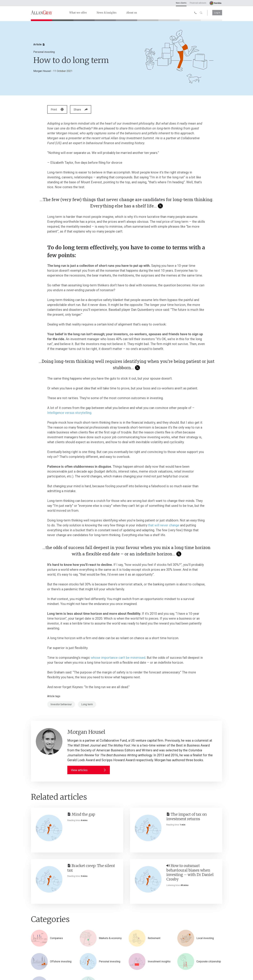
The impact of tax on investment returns (187, 817)
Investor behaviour (61, 704)
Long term (87, 704)
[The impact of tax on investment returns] (148, 828)
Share (83, 109)
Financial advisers (198, 3)
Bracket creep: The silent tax (91, 868)
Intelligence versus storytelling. (70, 413)
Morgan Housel (42, 71)
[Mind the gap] (49, 828)
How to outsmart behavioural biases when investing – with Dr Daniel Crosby (190, 872)
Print (58, 109)
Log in (217, 13)
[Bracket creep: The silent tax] (49, 879)
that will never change (164, 525)
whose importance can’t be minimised (118, 658)
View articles (89, 770)
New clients (181, 3)
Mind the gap (81, 814)
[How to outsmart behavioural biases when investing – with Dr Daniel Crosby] (148, 879)
